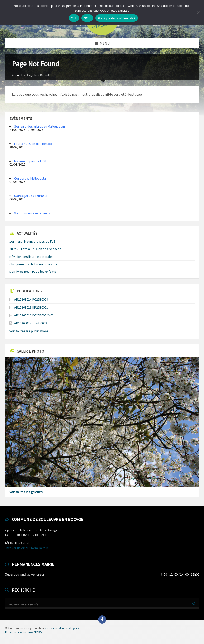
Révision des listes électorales (31, 257)
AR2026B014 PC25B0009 (31, 299)
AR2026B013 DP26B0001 (31, 307)
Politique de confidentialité (117, 18)
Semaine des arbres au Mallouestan (40, 126)
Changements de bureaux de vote (34, 264)
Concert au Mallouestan (31, 178)
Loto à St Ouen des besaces (34, 144)
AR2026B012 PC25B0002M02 (34, 315)
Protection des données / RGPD (24, 632)
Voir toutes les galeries (26, 492)
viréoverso (51, 628)
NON (87, 18)
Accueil (17, 75)
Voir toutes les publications (29, 331)
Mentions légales (69, 628)
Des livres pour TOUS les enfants (33, 272)
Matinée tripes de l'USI (30, 161)
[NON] (198, 13)
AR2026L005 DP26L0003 (31, 323)
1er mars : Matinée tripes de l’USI (33, 241)
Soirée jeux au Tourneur (31, 196)
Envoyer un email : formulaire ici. (27, 548)
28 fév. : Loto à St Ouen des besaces (35, 249)
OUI (74, 18)
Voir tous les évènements (32, 213)
